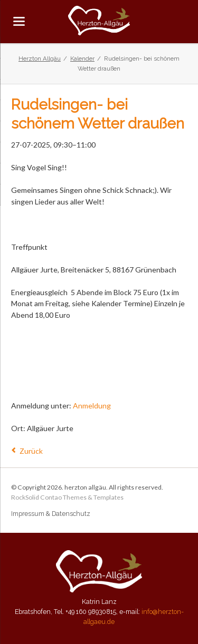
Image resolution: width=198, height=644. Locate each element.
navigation (19, 21)
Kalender (82, 58)
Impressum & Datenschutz (51, 514)
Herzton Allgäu (40, 58)
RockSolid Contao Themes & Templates (67, 497)
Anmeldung (92, 406)
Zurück (31, 451)
